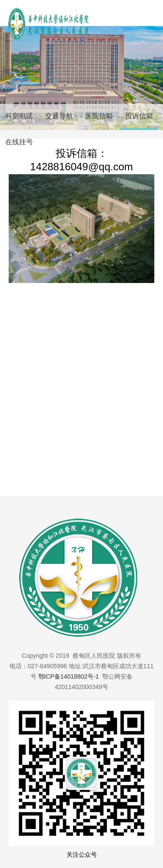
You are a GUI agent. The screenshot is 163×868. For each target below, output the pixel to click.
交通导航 (59, 116)
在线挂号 (19, 142)
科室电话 (19, 116)
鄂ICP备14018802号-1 (69, 676)
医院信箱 (99, 116)
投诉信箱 (139, 116)
